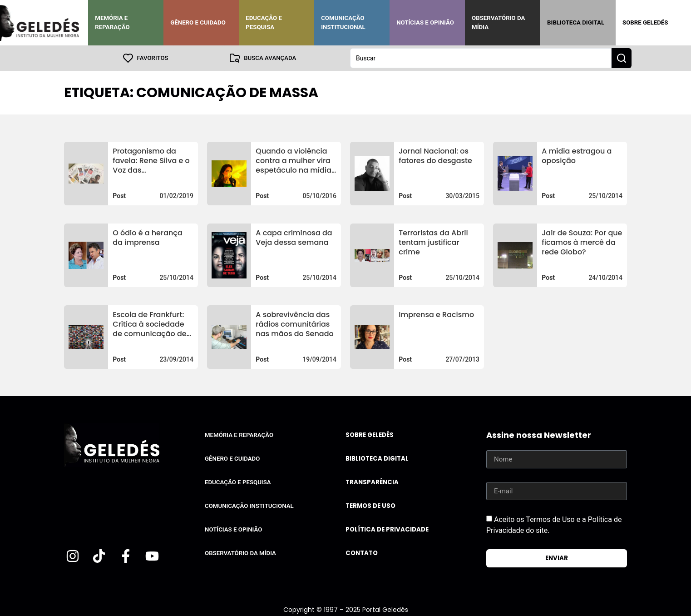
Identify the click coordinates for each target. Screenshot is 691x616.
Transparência (372, 482)
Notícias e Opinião (425, 22)
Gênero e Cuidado (198, 22)
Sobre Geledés (645, 22)
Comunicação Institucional (343, 22)
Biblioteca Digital (576, 22)
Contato (362, 553)
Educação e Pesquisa (264, 22)
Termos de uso (370, 506)
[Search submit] (622, 58)
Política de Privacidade (387, 529)
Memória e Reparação (112, 22)
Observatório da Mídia (498, 22)
